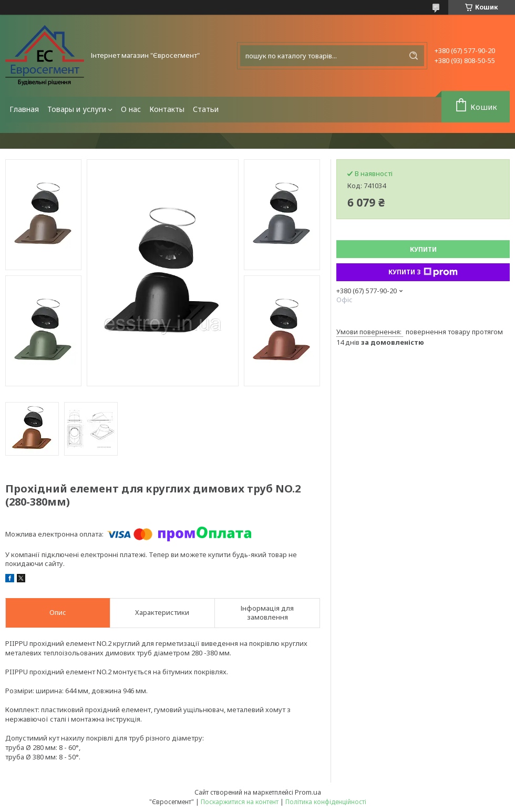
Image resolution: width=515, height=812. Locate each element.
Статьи (206, 109)
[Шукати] (414, 56)
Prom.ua (308, 792)
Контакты (167, 109)
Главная (24, 109)
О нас (131, 109)
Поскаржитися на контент (240, 802)
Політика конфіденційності (326, 802)
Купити (423, 249)
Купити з (423, 272)
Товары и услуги (77, 109)
